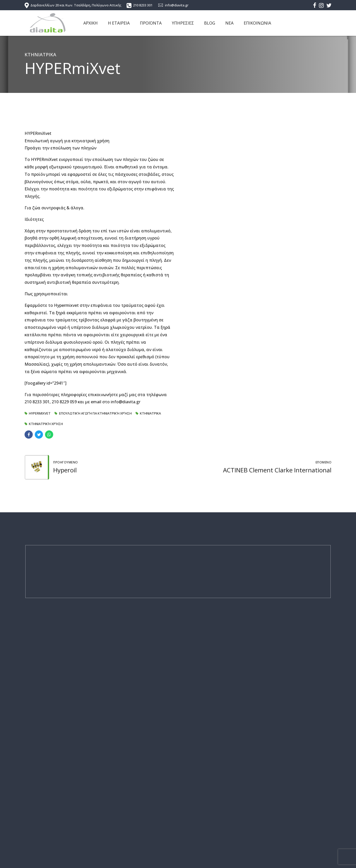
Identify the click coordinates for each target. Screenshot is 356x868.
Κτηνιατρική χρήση (46, 424)
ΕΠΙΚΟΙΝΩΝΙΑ (257, 23)
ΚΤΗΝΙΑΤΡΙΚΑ (40, 55)
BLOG (210, 23)
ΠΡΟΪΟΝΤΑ (151, 23)
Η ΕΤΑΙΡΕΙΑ (119, 23)
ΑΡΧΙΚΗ (91, 23)
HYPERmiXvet (40, 413)
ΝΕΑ (229, 23)
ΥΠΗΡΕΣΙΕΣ (183, 23)
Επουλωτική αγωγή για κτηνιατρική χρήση (95, 413)
